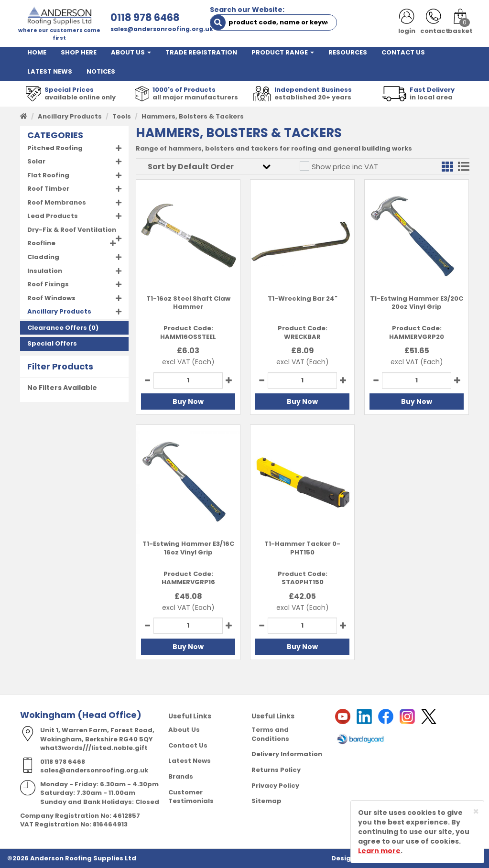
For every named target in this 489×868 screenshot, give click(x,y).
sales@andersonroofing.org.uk (162, 29)
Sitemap (266, 801)
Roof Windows (51, 298)
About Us (184, 730)
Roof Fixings (48, 284)
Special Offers (52, 343)
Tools (122, 116)
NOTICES (101, 71)
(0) (63, 328)
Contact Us (188, 745)
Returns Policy (276, 770)
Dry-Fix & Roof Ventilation (72, 230)
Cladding (43, 257)
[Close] (476, 811)
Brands (181, 776)
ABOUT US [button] (131, 52)
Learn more (379, 851)
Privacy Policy (275, 786)
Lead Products (53, 216)
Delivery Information (287, 754)
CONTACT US (403, 52)
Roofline (41, 243)
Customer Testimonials (191, 797)
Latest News (190, 761)
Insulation (45, 271)
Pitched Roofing (55, 148)
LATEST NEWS (50, 71)
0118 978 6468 (145, 17)
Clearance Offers (57, 328)
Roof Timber (48, 189)
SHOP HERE (79, 52)
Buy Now (188, 401)
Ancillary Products (70, 116)
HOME (37, 52)
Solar (36, 161)
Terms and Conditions (270, 734)
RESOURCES (348, 52)
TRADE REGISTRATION (201, 52)
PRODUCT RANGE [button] (283, 52)
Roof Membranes (57, 202)
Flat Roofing (48, 175)
